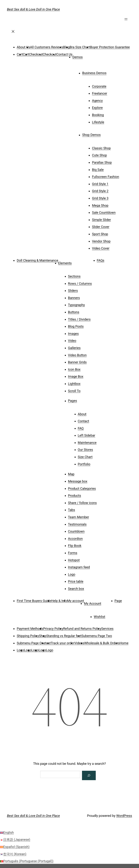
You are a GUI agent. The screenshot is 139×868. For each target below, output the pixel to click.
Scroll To (74, 391)
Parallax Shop (102, 162)
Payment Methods (30, 629)
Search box (76, 589)
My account (76, 601)
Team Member (79, 517)
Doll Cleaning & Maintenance (37, 260)
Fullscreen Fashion (106, 177)
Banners (74, 298)
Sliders (73, 291)
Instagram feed (79, 567)
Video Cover (101, 248)
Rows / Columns (80, 284)
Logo (72, 574)
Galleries (74, 348)
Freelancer (100, 93)
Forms (73, 553)
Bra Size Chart (80, 47)
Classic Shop (101, 148)
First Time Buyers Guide (34, 601)
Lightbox (74, 384)
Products (75, 496)
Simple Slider (101, 220)
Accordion (75, 539)
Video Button (77, 355)
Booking (98, 115)
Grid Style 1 (100, 184)
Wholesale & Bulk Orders (102, 643)
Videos (79, 643)
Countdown (76, 531)
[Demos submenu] (88, 56)
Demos (78, 57)
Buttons (74, 312)
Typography (76, 305)
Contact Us (64, 54)
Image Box (76, 376)
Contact (84, 421)
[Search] (89, 775)
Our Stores (85, 450)
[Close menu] (13, 33)
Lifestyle (98, 122)
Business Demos (94, 73)
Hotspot (74, 560)
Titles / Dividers (79, 319)
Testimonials (77, 524)
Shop (43, 636)
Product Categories (82, 488)
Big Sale (98, 170)
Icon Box (74, 369)
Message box (78, 481)
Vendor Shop (101, 241)
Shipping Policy (28, 636)
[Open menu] (126, 20)
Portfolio (84, 464)
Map (71, 474)
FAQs (101, 260)
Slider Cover (101, 227)
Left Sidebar (87, 435)
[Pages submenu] (82, 399)
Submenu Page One (31, 643)
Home (124, 643)
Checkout (36, 54)
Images (73, 334)
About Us (23, 47)
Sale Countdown (104, 212)
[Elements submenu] (77, 262)
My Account (93, 603)
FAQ (81, 428)
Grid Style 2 (100, 191)
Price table (76, 581)
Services (107, 629)
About (82, 414)
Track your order (62, 643)
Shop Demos (91, 135)
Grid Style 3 (100, 198)
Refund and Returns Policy (82, 629)
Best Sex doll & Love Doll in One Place (33, 9)
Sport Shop (100, 234)
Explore (97, 108)
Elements (65, 263)
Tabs (72, 510)
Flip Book (75, 546)
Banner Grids (77, 362)
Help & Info (59, 601)
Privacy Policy (53, 629)
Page (118, 601)
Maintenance (87, 443)
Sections (74, 276)
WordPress (124, 816)
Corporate (99, 86)
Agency (97, 101)
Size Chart (85, 457)
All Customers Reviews (47, 47)
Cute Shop (99, 155)
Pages (73, 401)
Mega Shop (100, 205)
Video (72, 341)
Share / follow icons (82, 503)
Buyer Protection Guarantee (110, 47)
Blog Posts (76, 326)
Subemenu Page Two (97, 636)
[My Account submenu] (106, 602)
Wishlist (99, 617)
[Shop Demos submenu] (106, 134)
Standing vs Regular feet (64, 636)
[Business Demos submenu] (111, 72)
